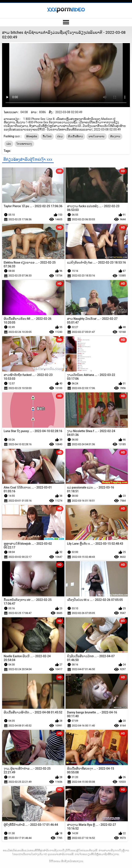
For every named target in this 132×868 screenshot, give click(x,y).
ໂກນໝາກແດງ (24, 144)
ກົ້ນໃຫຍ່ (47, 136)
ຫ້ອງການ (115, 136)
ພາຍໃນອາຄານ (97, 136)
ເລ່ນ (9, 144)
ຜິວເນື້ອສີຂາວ (75, 136)
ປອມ (60, 136)
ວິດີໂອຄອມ (55, 861)
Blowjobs (32, 136)
